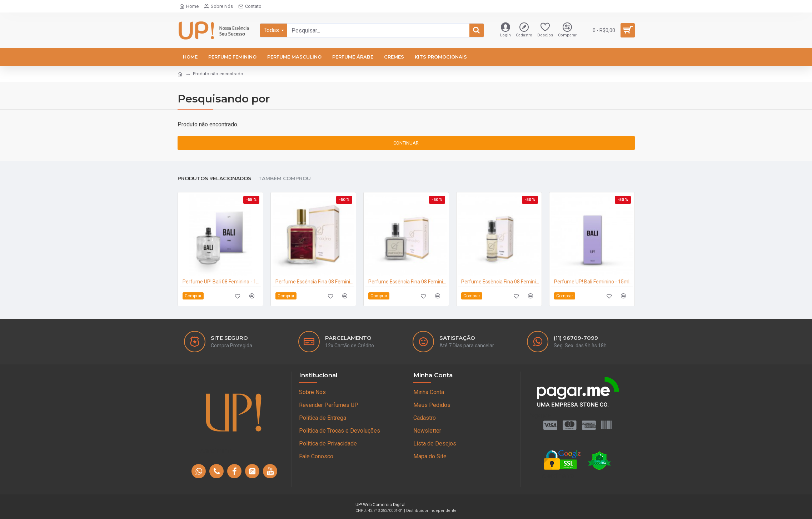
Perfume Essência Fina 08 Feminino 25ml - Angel (408, 277)
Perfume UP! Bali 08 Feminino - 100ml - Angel (222, 277)
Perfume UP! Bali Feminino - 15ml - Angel (593, 277)
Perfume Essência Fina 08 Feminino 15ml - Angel (500, 277)
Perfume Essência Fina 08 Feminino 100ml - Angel (315, 277)
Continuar (406, 143)
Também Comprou (285, 174)
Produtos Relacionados (214, 174)
